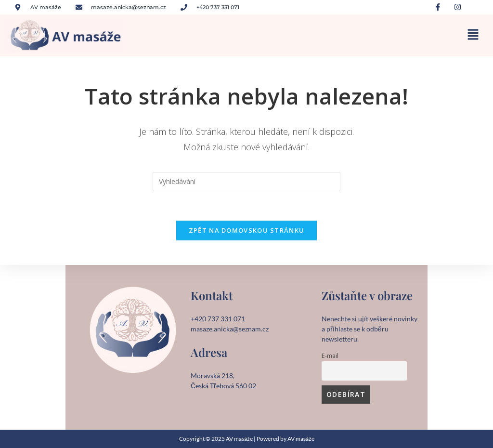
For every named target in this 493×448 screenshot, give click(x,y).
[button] (474, 36)
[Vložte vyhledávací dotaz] (246, 182)
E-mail (330, 356)
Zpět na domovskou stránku (247, 230)
